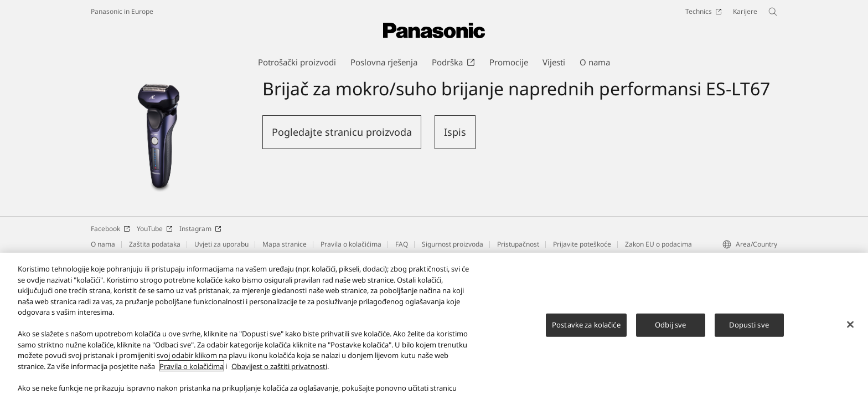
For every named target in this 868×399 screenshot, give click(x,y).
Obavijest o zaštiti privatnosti (279, 372)
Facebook (110, 229)
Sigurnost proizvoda (453, 244)
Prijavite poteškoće (582, 244)
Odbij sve (670, 331)
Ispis (455, 132)
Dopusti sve (749, 331)
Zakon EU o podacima (658, 244)
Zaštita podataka (155, 244)
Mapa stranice (285, 244)
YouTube (155, 229)
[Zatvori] (850, 331)
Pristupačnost (518, 244)
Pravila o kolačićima (351, 244)
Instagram (200, 229)
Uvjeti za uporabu (221, 244)
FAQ (402, 244)
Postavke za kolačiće (586, 331)
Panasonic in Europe (122, 11)
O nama (103, 244)
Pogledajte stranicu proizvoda (342, 132)
